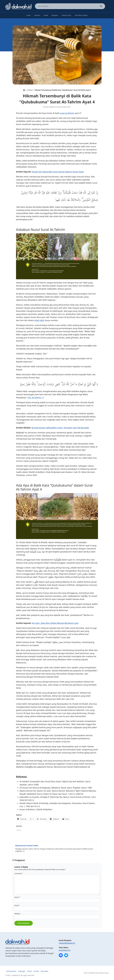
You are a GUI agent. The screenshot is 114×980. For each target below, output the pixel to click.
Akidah (37, 15)
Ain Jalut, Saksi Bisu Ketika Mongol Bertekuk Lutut (55, 623)
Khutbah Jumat (81, 15)
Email (17, 905)
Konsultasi (66, 15)
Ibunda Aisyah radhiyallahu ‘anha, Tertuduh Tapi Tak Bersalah (60, 428)
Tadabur (30, 90)
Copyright (22, 971)
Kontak (36, 971)
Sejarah (55, 15)
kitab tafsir (40, 320)
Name (17, 897)
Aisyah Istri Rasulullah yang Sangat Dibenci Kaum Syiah (58, 172)
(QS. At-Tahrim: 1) (36, 398)
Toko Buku (44, 971)
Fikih (28, 15)
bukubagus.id (65, 950)
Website (17, 914)
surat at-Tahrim (67, 113)
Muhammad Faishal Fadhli (27, 846)
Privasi (29, 971)
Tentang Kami (11, 971)
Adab (46, 15)
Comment (19, 873)
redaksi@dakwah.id (67, 943)
